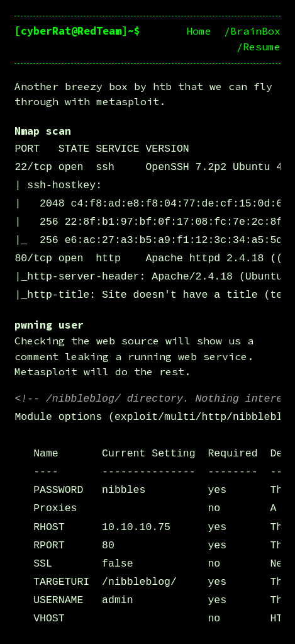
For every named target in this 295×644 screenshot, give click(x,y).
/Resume (259, 47)
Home (199, 31)
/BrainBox (252, 31)
